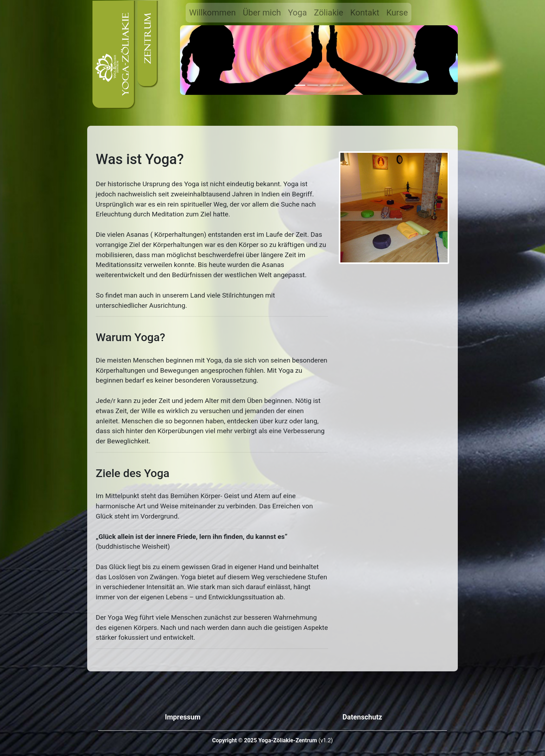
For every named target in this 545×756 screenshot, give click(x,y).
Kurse (397, 13)
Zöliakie (329, 13)
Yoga (297, 13)
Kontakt (365, 13)
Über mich (262, 13)
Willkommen (213, 13)
